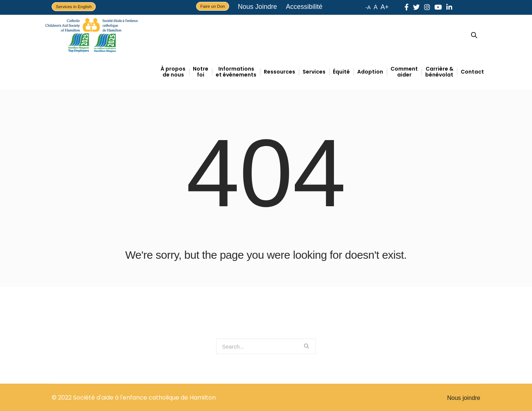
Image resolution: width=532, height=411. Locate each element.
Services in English (74, 7)
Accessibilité (304, 7)
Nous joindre (464, 398)
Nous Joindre (258, 7)
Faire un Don (212, 6)
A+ (385, 7)
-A (368, 7)
